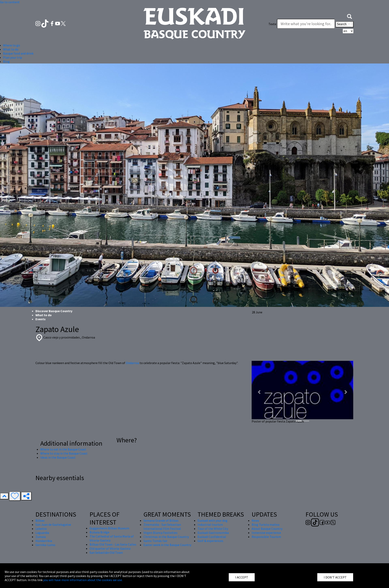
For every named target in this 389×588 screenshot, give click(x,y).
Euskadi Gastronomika (213, 533)
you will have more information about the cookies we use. (83, 580)
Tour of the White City (213, 529)
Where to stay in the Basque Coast (64, 453)
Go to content (10, 2)
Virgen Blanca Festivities (160, 533)
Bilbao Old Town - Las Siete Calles (113, 544)
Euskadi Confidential (212, 537)
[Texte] (306, 24)
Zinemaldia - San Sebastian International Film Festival (162, 527)
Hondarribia (44, 541)
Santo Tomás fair (155, 541)
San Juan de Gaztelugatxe (53, 525)
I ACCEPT (242, 577)
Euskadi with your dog (213, 520)
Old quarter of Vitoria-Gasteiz (110, 548)
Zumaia (41, 537)
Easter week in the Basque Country (167, 545)
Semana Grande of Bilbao (161, 520)
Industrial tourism (210, 525)
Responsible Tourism (266, 537)
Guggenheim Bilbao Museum (109, 528)
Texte (272, 24)
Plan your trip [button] (13, 57)
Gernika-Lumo (45, 545)
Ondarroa (133, 363)
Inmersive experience (266, 533)
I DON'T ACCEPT (335, 577)
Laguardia (42, 533)
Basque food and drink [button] (18, 53)
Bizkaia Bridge (99, 532)
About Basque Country (267, 529)
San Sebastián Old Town (106, 553)
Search (345, 24)
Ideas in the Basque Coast (58, 457)
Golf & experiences (210, 541)
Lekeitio (41, 529)
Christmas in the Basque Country (166, 537)
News (255, 520)
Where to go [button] (12, 45)
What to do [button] (11, 49)
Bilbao (40, 520)
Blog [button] (6, 61)
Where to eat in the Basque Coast (63, 449)
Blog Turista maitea (266, 525)
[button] (349, 16)
